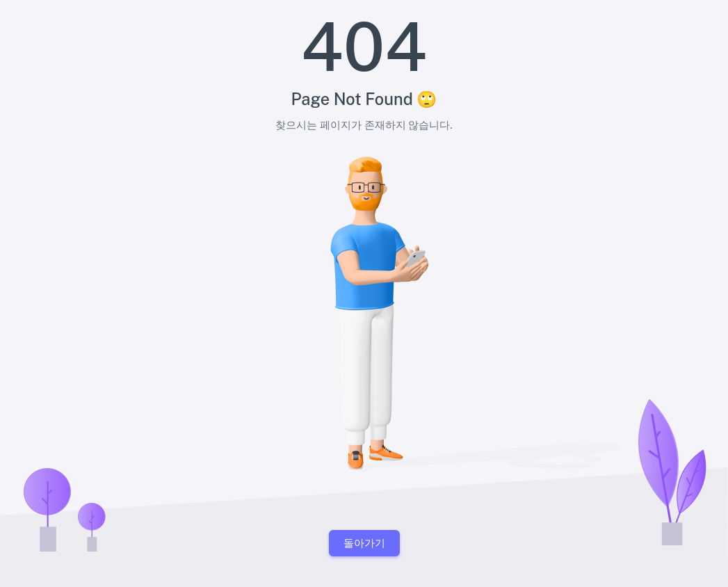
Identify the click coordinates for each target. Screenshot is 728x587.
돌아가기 (364, 543)
